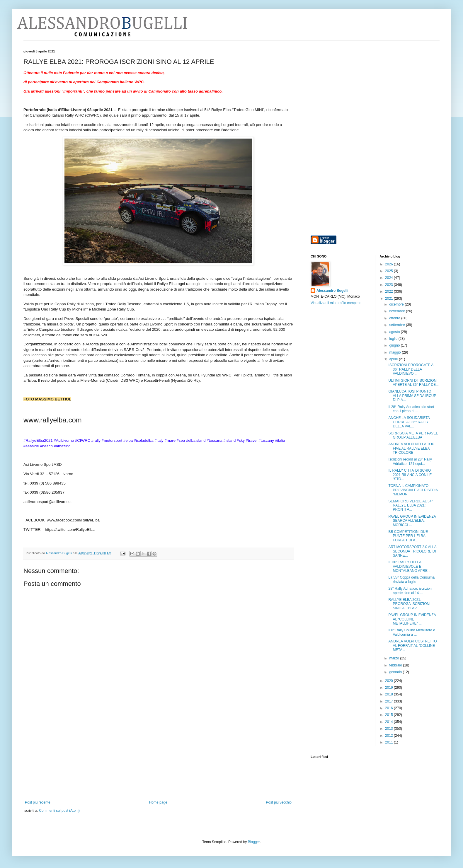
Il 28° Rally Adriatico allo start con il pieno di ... (411, 409)
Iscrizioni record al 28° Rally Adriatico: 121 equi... (410, 461)
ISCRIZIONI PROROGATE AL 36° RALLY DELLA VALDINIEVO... (412, 369)
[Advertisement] (158, 756)
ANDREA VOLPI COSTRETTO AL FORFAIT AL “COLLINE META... (412, 646)
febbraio (396, 665)
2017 (389, 701)
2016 (389, 708)
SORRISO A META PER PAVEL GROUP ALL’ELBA (413, 435)
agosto (395, 332)
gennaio (396, 672)
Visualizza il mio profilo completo (336, 303)
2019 (389, 688)
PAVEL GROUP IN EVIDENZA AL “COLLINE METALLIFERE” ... (412, 619)
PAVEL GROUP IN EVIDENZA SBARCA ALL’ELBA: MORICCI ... (412, 521)
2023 (389, 285)
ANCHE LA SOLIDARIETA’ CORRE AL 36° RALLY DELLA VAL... (409, 422)
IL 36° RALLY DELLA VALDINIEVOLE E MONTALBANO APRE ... (410, 566)
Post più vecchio (279, 802)
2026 (389, 264)
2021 (389, 299)
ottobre (395, 318)
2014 (389, 722)
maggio (395, 352)
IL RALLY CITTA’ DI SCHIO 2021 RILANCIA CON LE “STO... (410, 475)
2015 (389, 715)
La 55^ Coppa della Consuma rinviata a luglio (411, 579)
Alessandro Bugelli (332, 291)
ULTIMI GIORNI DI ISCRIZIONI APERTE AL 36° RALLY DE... (413, 383)
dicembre (397, 304)
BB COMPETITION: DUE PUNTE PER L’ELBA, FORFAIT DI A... (408, 536)
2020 (389, 681)
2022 (389, 291)
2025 (389, 271)
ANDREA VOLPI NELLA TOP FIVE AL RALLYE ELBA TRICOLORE (411, 448)
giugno (395, 345)
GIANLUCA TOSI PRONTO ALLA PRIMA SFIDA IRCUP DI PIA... (412, 396)
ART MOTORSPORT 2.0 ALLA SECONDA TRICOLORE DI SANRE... (412, 551)
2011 (389, 742)
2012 (389, 736)
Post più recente (38, 802)
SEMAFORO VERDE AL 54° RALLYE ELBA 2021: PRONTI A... (411, 505)
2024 (389, 278)
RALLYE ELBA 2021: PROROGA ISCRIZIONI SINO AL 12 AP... (409, 604)
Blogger (254, 842)
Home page (158, 802)
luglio (394, 339)
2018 (389, 694)
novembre (398, 311)
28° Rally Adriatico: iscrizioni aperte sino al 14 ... (410, 591)
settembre (398, 325)
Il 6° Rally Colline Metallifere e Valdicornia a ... (412, 632)
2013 (389, 729)
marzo (395, 658)
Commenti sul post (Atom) (59, 811)
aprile (394, 359)
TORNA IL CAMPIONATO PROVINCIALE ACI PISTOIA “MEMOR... (413, 490)
